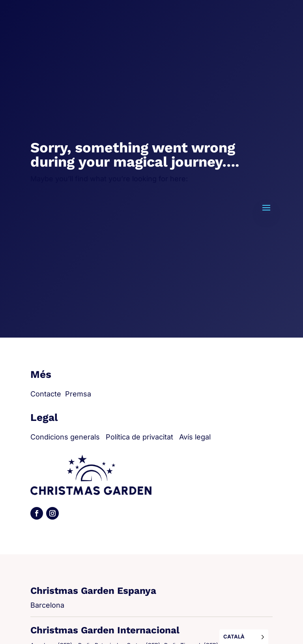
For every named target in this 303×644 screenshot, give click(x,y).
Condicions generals (65, 437)
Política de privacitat (139, 437)
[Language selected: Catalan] (244, 637)
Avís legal (195, 437)
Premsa (78, 394)
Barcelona (47, 605)
